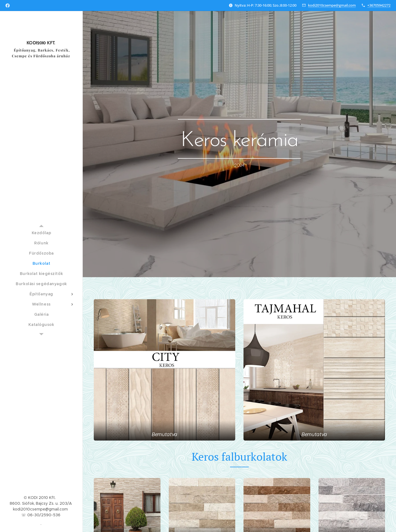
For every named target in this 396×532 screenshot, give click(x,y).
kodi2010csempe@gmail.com (332, 5)
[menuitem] (41, 233)
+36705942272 (379, 5)
